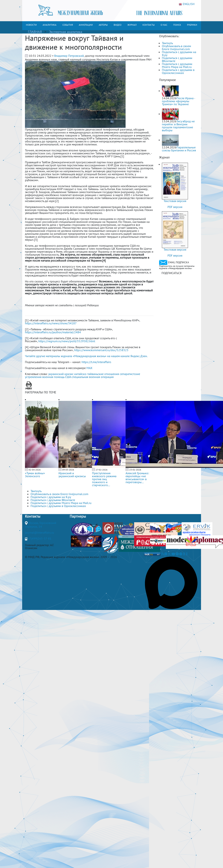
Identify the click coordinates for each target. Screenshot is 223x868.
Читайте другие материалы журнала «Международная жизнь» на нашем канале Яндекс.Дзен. (86, 356)
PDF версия (175, 207)
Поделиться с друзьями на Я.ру (179, 53)
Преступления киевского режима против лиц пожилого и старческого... (104, 479)
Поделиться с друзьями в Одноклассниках (178, 71)
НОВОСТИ (31, 25)
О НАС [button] (164, 25)
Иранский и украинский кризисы (72, 475)
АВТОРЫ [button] (103, 25)
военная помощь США (57, 377)
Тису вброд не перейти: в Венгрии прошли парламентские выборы (178, 126)
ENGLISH (187, 4)
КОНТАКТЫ (149, 25)
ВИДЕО (118, 25)
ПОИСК (177, 25)
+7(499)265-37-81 (40, 538)
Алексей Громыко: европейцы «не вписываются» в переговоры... (137, 478)
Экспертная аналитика (66, 32)
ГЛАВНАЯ (35, 32)
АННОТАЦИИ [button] (86, 25)
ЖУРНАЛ (132, 25)
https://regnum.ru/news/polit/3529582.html (67, 341)
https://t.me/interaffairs (96, 362)
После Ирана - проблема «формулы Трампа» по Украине (178, 101)
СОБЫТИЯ (68, 25)
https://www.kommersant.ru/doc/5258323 (101, 350)
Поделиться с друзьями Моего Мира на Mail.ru (177, 65)
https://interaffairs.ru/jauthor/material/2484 (53, 332)
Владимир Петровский (69, 56)
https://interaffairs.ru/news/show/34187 (51, 323)
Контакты (33, 516)
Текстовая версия (175, 201)
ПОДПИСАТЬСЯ (171, 273)
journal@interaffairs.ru (39, 532)
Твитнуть (167, 43)
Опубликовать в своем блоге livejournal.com (176, 47)
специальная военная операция (93, 377)
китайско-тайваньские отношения (97, 374)
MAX (89, 368)
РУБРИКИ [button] (192, 25)
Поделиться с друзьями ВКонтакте (177, 59)
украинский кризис (61, 374)
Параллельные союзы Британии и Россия (179, 149)
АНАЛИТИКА (50, 25)
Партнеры (78, 516)
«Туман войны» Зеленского (35, 475)
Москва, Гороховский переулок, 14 (41, 525)
